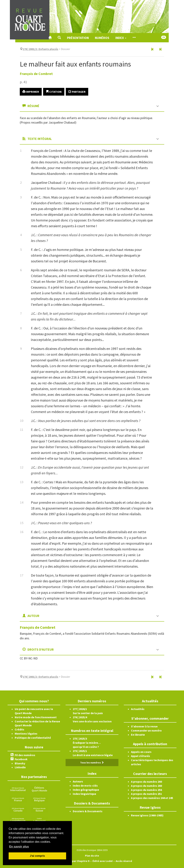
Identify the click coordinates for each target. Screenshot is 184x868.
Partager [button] (77, 92)
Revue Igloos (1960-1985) (147, 815)
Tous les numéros (92, 763)
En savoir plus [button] (19, 847)
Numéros (102, 38)
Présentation (78, 38)
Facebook (21, 759)
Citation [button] (54, 92)
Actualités (138, 709)
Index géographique (86, 790)
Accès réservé (124, 861)
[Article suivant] (160, 49)
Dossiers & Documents (88, 811)
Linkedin (20, 767)
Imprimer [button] (31, 92)
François (36, 74)
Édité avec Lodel (103, 861)
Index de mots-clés (85, 786)
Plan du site (92, 856)
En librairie (138, 735)
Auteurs (78, 781)
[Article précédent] (152, 49)
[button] (59, 38)
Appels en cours (141, 752)
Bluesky (20, 763)
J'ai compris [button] (37, 856)
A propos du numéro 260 (146, 782)
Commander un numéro (146, 730)
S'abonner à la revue (144, 726)
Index (121, 38)
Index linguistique (84, 794)
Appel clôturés (141, 756)
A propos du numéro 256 (146, 790)
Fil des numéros (25, 755)
